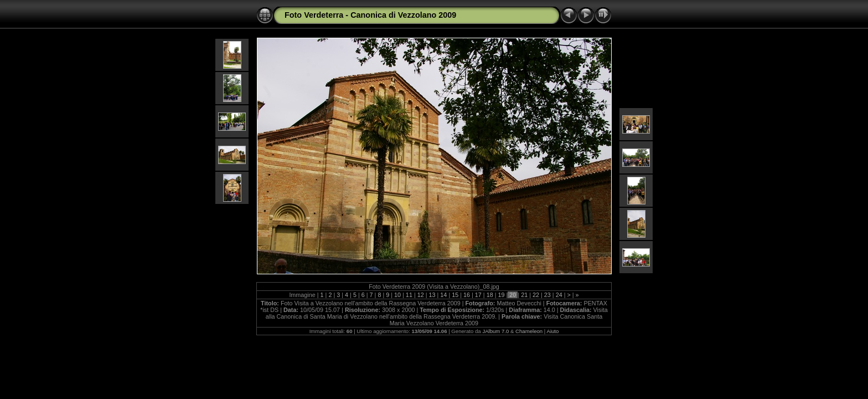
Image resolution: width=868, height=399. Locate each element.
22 (536, 295)
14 (443, 295)
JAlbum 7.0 (495, 331)
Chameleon (529, 331)
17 (478, 295)
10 (397, 295)
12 (421, 295)
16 (467, 295)
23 (547, 295)
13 (432, 295)
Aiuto (552, 331)
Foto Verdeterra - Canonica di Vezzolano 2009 (370, 15)
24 (559, 295)
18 (490, 295)
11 (409, 295)
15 (455, 295)
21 (524, 295)
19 (502, 295)
